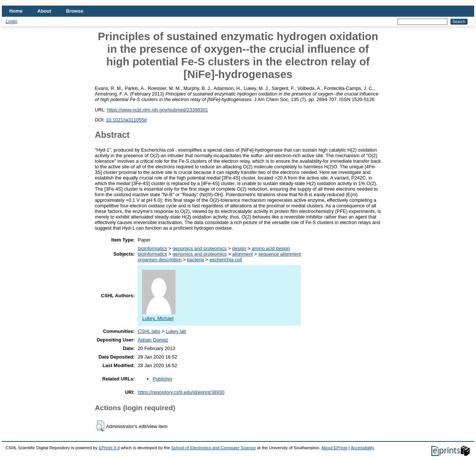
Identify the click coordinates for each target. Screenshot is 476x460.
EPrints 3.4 (109, 448)
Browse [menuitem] (75, 11)
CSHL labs (149, 331)
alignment (242, 254)
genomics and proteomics (200, 248)
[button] (100, 426)
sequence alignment (279, 254)
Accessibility (362, 448)
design (239, 248)
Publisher (162, 379)
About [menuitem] (44, 11)
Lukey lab (176, 331)
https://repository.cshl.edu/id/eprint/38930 (181, 392)
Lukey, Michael (159, 315)
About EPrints (334, 448)
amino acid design (271, 248)
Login (11, 21)
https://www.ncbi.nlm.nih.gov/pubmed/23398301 (158, 110)
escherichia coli (226, 260)
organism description (160, 260)
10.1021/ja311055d (126, 120)
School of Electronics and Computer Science (213, 448)
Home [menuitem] (16, 11)
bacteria (196, 260)
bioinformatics (152, 248)
